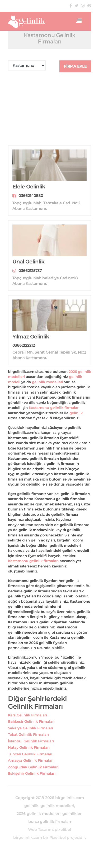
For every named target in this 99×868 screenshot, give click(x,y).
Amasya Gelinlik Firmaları (31, 760)
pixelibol (63, 830)
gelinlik (76, 413)
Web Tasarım (40, 830)
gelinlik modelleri (48, 382)
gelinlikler (72, 814)
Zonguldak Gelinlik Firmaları (33, 767)
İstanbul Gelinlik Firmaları (31, 741)
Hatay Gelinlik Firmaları (29, 747)
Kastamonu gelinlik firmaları (54, 408)
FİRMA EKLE (75, 66)
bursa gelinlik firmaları (50, 822)
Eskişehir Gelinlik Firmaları (32, 773)
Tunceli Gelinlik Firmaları (30, 754)
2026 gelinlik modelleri (39, 814)
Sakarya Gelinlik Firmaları (30, 728)
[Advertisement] (49, 109)
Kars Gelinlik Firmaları (27, 715)
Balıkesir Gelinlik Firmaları (31, 721)
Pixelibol (58, 838)
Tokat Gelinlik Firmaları (28, 734)
